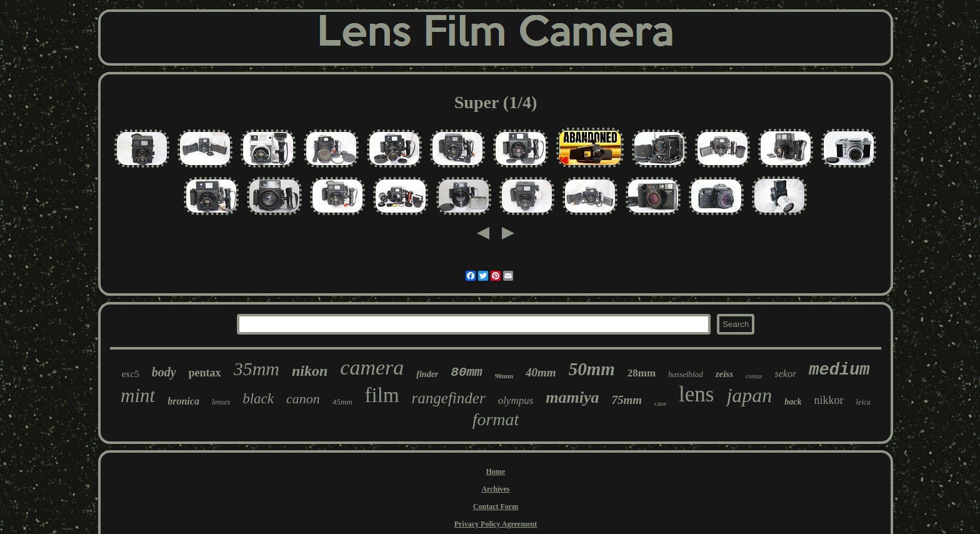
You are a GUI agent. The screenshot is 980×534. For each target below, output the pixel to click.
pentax (205, 373)
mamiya (572, 397)
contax (754, 376)
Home (496, 471)
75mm (627, 400)
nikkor (829, 400)
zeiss (724, 374)
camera (372, 367)
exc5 (130, 374)
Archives (495, 489)
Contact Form (496, 506)
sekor (786, 374)
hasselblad (686, 374)
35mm (257, 369)
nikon (310, 371)
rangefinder (449, 398)
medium (839, 370)
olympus (516, 400)
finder (427, 374)
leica (863, 402)
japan (749, 395)
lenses (221, 402)
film (382, 395)
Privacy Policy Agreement (496, 524)
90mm (504, 376)
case (660, 403)
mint (138, 395)
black (258, 399)
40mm (541, 372)
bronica (183, 401)
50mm (592, 369)
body (164, 372)
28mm (642, 373)
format (496, 419)
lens (696, 394)
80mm (466, 372)
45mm (342, 402)
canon (303, 399)
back (793, 402)
